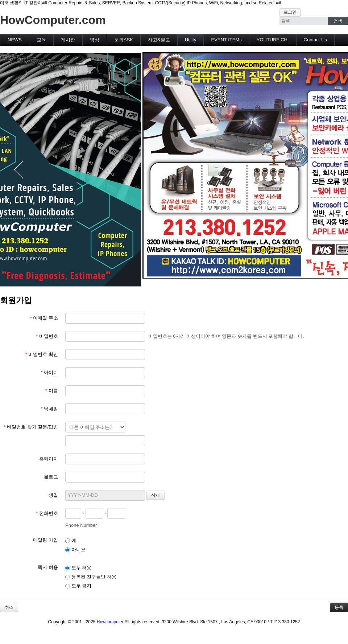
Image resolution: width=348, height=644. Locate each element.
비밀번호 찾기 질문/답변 (31, 427)
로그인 (290, 12)
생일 (53, 495)
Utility (191, 40)
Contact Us (315, 40)
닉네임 (49, 409)
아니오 (75, 549)
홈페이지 (49, 459)
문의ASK (124, 40)
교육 (41, 40)
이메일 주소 (44, 318)
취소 (9, 607)
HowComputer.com (53, 20)
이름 (52, 391)
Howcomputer (110, 622)
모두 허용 (78, 568)
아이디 (49, 372)
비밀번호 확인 (42, 354)
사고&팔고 (159, 40)
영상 (95, 40)
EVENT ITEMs (226, 40)
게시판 (68, 40)
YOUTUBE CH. (273, 40)
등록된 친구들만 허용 (91, 577)
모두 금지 (78, 586)
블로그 (51, 477)
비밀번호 (47, 336)
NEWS (15, 40)
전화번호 (47, 513)
